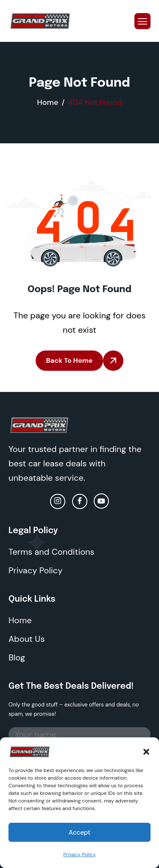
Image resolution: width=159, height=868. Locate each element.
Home (20, 620)
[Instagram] (58, 501)
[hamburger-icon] (142, 21)
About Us (26, 639)
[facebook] (80, 501)
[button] (146, 751)
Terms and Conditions (52, 552)
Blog (17, 657)
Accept (79, 832)
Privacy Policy (79, 854)
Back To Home (70, 360)
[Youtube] (101, 501)
